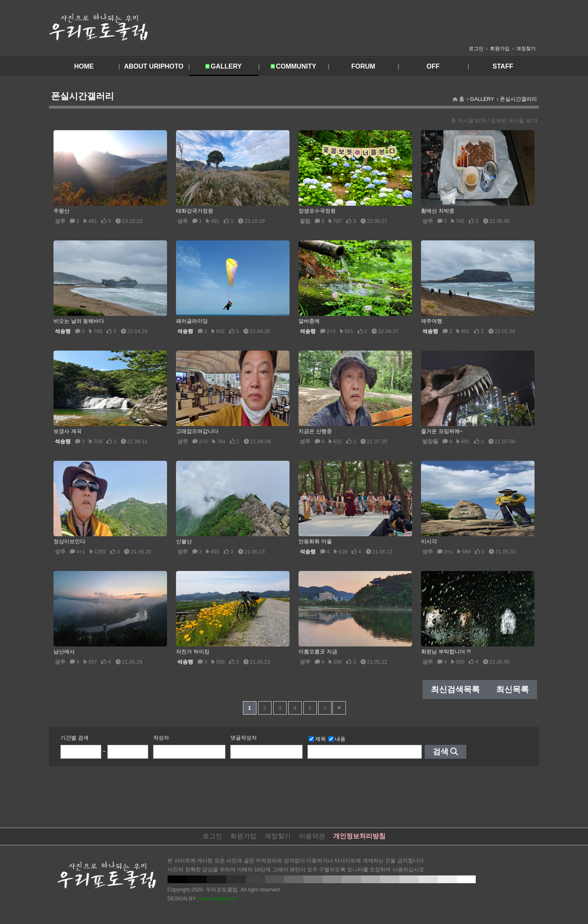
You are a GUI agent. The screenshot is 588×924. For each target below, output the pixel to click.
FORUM (363, 66)
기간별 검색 (75, 738)
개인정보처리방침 (359, 836)
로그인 (476, 49)
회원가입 (500, 49)
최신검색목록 (455, 689)
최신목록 (512, 689)
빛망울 (430, 441)
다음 (325, 708)
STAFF (503, 66)
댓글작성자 (244, 738)
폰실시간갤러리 (518, 99)
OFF (433, 66)
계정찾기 (526, 49)
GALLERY (226, 66)
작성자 (161, 738)
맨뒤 (339, 708)
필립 (305, 221)
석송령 (63, 331)
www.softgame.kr (217, 898)
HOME (84, 66)
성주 (60, 221)
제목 (317, 739)
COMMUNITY (296, 66)
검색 (441, 752)
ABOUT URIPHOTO (154, 66)
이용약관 (312, 836)
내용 (337, 739)
